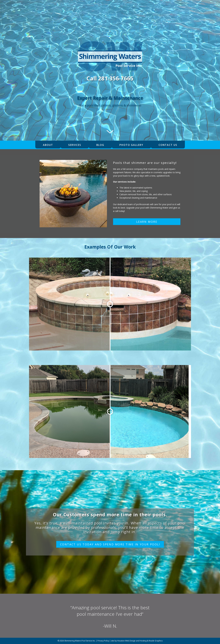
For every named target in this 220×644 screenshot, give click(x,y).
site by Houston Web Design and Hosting (129, 641)
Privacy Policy (103, 641)
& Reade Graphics (155, 641)
